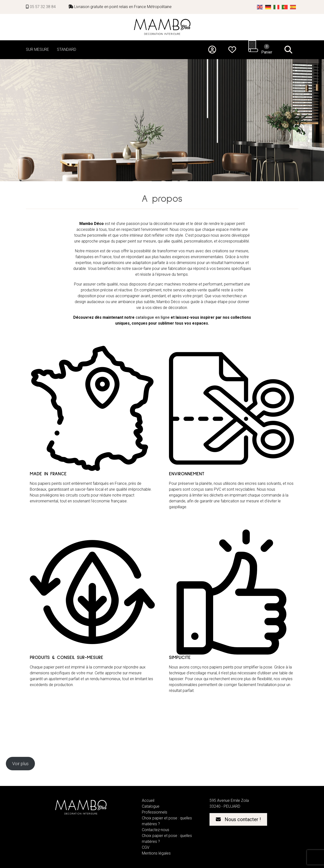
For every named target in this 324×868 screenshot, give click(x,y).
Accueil (148, 800)
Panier (267, 49)
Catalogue (151, 806)
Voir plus (20, 764)
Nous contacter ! (238, 819)
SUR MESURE (37, 49)
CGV (146, 847)
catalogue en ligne (153, 317)
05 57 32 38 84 (41, 7)
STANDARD (67, 49)
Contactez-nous (156, 830)
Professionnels (155, 812)
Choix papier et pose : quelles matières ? (167, 821)
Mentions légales (156, 853)
